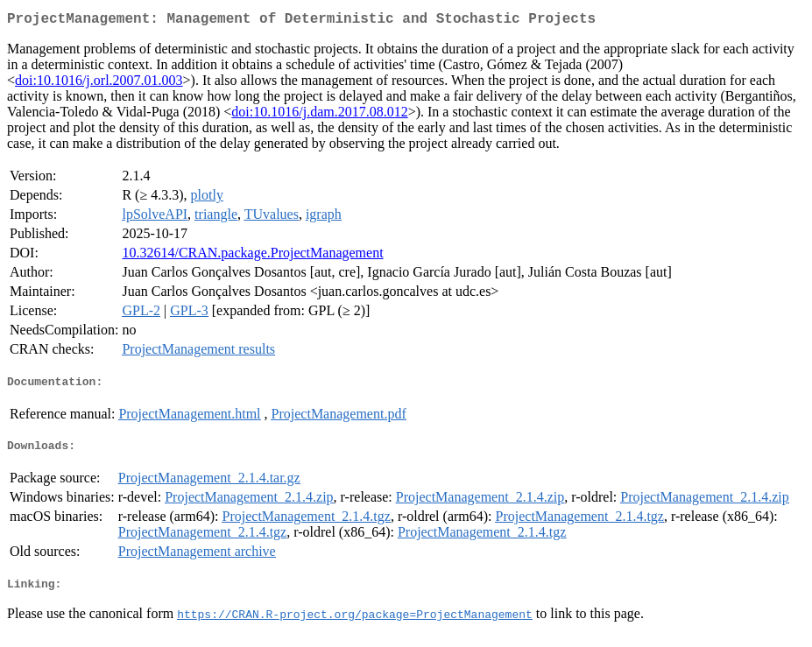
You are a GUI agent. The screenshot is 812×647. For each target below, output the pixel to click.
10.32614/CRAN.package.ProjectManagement (252, 256)
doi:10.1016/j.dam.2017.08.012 (319, 115)
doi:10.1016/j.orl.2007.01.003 (99, 84)
